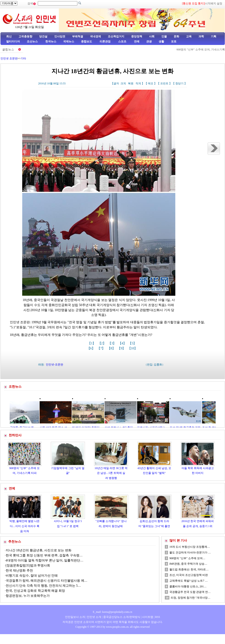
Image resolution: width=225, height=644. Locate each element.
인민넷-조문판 (54, 365)
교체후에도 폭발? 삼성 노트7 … (188, 581)
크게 (123, 83)
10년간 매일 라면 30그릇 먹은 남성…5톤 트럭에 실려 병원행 (111, 473)
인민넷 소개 (94, 617)
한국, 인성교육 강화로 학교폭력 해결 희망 (35, 591)
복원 (131, 83)
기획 (214, 36)
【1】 (92, 343)
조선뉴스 (33, 41)
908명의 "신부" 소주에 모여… (187, 558)
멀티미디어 (13, 41)
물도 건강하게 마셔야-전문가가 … (190, 553)
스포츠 (122, 41)
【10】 (133, 348)
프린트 (164, 83)
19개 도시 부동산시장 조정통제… (190, 547)
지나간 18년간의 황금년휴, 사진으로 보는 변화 (39, 550)
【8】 (112, 348)
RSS (158, 617)
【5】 (133, 343)
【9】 (122, 348)
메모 (151, 83)
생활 (161, 41)
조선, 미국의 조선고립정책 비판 (189, 575)
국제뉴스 (69, 41)
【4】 (123, 343)
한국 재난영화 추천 (19, 571)
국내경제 (95, 36)
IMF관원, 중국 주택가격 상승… (188, 564)
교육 (189, 36)
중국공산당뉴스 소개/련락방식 (122, 617)
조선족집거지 (116, 36)
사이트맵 (148, 617)
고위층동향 (25, 36)
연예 (136, 41)
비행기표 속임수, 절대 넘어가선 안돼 (32, 576)
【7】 (102, 348)
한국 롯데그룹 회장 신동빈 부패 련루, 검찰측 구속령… (44, 555)
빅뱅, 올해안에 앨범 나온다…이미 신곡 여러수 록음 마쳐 (24, 526)
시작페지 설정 (214, 3)
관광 (149, 41)
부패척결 (78, 36)
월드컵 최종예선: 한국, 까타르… (189, 569)
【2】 (102, 343)
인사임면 (60, 36)
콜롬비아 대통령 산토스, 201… (188, 586)
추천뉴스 (15, 542)
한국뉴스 (51, 41)
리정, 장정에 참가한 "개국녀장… (191, 598)
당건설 (43, 36)
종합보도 (87, 41)
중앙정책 (137, 36)
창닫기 (179, 83)
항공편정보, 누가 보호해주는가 (28, 596)
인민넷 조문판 (9, 58)
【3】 (112, 343)
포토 (174, 41)
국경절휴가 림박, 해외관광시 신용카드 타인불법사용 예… (47, 581)
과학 (201, 36)
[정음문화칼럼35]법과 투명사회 (28, 565)
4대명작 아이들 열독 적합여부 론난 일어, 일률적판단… (45, 560)
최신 (9, 36)
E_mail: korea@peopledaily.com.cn (113, 612)
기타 (23, 58)
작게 (138, 83)
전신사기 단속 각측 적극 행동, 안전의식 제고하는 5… (43, 586)
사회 (152, 36)
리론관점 (105, 41)
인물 (164, 36)
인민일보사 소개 (75, 617)
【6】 (91, 348)
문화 (176, 36)
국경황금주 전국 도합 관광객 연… (190, 592)
